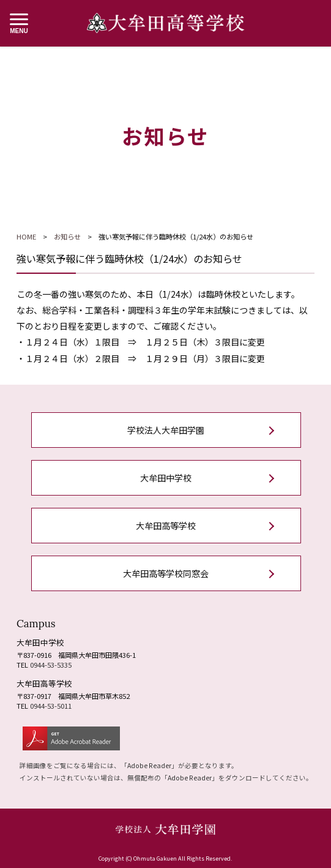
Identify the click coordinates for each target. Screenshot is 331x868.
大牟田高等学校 (166, 526)
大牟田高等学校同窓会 (166, 573)
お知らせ (67, 236)
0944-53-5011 (51, 706)
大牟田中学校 (166, 478)
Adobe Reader (149, 765)
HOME (26, 236)
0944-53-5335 (51, 665)
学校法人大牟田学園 (166, 430)
